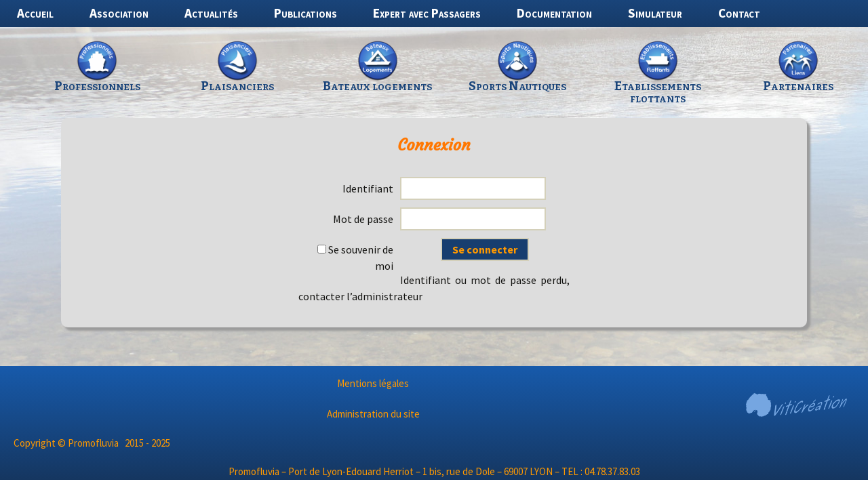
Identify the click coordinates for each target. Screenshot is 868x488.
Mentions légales (373, 383)
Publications (305, 13)
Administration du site (373, 414)
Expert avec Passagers (427, 13)
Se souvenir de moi (355, 258)
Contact (739, 13)
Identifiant (368, 188)
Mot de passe (363, 219)
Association (119, 13)
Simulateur (655, 13)
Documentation (554, 13)
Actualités (211, 13)
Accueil (35, 13)
